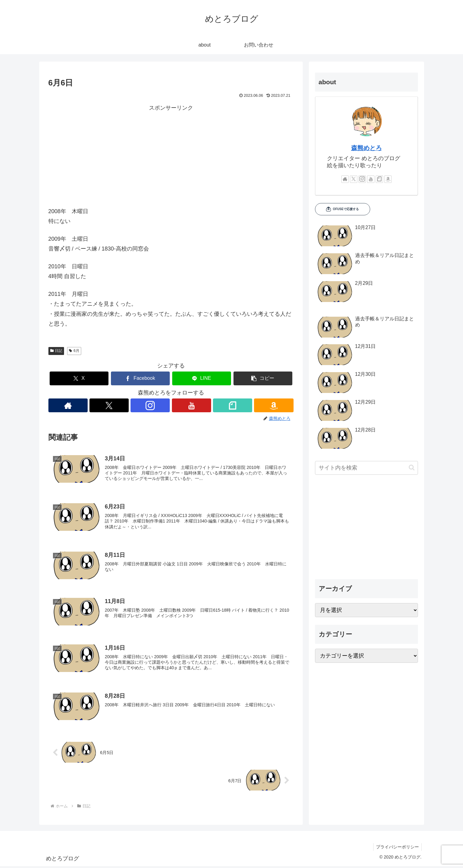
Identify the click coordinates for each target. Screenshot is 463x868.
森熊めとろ (366, 148)
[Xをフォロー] (109, 405)
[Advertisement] (171, 156)
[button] (263, 378)
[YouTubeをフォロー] (192, 405)
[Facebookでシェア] (140, 378)
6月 (74, 351)
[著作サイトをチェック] (68, 405)
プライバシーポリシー (397, 849)
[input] (366, 468)
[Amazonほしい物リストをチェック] (274, 405)
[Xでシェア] (79, 378)
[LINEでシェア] (202, 378)
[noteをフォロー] (233, 405)
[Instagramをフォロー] (150, 405)
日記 (56, 351)
